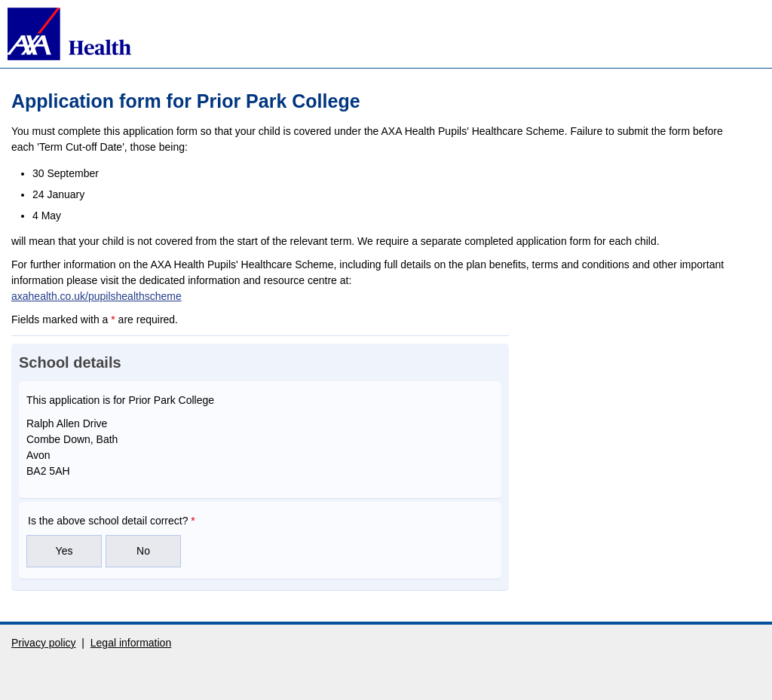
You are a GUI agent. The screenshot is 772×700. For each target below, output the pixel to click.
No (143, 551)
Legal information (131, 643)
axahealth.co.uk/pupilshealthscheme (96, 296)
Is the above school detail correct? (112, 521)
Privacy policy (44, 643)
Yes (64, 551)
